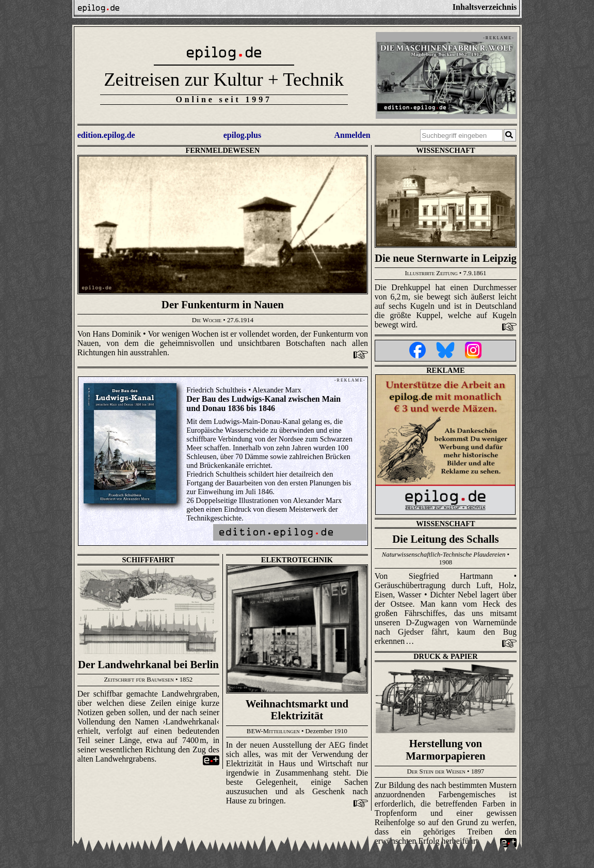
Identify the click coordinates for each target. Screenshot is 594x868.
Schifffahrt (149, 560)
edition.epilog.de (106, 135)
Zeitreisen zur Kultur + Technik (224, 79)
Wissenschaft (445, 150)
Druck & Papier (445, 656)
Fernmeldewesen (222, 150)
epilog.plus (242, 135)
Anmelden (352, 135)
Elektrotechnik (297, 560)
